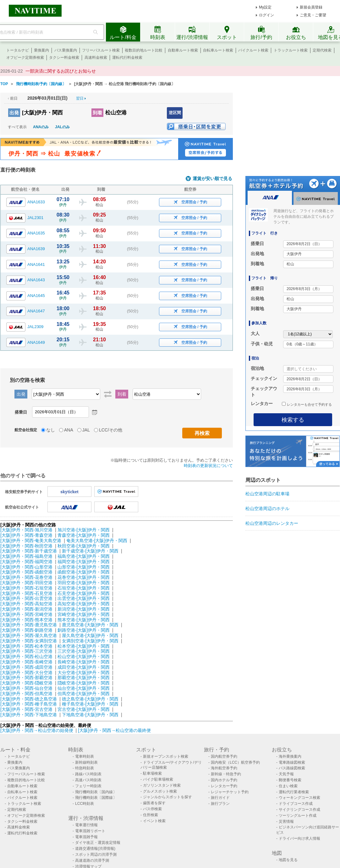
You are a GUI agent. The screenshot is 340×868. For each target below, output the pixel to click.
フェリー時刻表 (88, 786)
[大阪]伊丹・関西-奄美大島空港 (31, 541)
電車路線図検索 (292, 762)
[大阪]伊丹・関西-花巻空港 (26, 577)
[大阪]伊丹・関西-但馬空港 (26, 694)
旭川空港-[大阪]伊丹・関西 (84, 530)
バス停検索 (152, 809)
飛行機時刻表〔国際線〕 (96, 798)
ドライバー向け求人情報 (299, 838)
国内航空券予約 (224, 756)
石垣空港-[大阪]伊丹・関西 (84, 588)
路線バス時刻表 (88, 774)
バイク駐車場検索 (158, 779)
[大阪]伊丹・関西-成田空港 (26, 667)
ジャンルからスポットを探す (167, 797)
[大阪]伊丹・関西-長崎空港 (26, 662)
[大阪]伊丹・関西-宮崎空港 (26, 614)
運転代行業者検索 (294, 792)
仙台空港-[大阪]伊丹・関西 (84, 688)
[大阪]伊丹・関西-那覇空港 (26, 678)
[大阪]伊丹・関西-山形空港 (26, 567)
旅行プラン (220, 804)
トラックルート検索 (291, 50)
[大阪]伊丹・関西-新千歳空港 (29, 551)
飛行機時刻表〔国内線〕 (96, 792)
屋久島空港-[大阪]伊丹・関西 (90, 635)
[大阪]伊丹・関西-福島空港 (26, 556)
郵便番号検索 (290, 780)
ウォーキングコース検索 (299, 798)
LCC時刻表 (85, 804)
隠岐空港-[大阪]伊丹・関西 (84, 683)
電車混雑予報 (86, 837)
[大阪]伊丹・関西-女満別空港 (29, 641)
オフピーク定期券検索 (25, 58)
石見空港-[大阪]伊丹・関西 (84, 593)
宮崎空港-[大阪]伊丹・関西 (84, 614)
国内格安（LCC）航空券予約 (235, 762)
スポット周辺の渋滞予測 (96, 854)
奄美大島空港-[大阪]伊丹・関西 (97, 541)
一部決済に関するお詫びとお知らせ (61, 71)
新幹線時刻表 (86, 762)
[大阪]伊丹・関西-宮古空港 (26, 709)
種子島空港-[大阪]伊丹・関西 (90, 704)
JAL (86, 430)
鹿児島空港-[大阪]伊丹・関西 (90, 625)
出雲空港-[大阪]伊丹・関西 (84, 598)
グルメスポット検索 (160, 791)
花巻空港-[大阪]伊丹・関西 (84, 577)
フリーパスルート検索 (101, 50)
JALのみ (62, 127)
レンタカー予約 (224, 786)
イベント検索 (154, 821)
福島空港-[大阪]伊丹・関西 (84, 556)
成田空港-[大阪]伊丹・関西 (84, 667)
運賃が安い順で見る (212, 179)
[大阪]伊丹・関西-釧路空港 (26, 630)
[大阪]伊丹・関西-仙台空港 (26, 688)
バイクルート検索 (253, 50)
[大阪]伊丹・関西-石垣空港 (26, 588)
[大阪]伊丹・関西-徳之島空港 (29, 699)
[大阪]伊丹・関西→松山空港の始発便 (37, 730)
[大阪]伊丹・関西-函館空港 (26, 572)
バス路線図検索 (292, 768)
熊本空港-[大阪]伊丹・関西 (84, 620)
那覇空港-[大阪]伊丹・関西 (84, 678)
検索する (293, 420)
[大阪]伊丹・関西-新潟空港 (26, 609)
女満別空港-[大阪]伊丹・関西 (90, 641)
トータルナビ (18, 50)
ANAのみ (41, 127)
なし (51, 430)
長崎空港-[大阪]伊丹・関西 (84, 662)
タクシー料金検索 (64, 58)
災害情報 (286, 821)
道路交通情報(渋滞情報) (95, 849)
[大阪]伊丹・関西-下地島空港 (29, 715)
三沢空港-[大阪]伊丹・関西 (84, 651)
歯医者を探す (154, 803)
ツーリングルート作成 (298, 816)
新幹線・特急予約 (226, 774)
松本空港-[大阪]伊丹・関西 (84, 646)
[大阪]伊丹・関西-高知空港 (26, 604)
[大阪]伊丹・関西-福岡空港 (26, 562)
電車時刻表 (85, 756)
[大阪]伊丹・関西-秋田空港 (26, 546)
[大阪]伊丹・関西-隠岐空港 (26, 683)
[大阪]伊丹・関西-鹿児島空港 (29, 625)
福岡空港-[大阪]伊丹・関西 (84, 562)
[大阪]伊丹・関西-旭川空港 (26, 530)
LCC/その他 (111, 430)
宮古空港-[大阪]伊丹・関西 (84, 709)
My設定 (265, 7)
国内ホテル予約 (224, 780)
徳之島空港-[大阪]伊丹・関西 (90, 699)
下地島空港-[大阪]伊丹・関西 (90, 715)
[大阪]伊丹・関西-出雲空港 (26, 598)
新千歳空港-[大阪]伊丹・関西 (90, 551)
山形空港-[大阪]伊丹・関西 (84, 567)
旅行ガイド (220, 798)
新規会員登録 (311, 7)
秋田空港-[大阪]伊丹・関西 (84, 546)
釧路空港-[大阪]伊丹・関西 (84, 630)
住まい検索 (288, 786)
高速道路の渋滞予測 (92, 860)
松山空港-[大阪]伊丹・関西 (84, 656)
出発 (14, 113)
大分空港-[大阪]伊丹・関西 (84, 673)
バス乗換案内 (66, 50)
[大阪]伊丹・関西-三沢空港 (26, 651)
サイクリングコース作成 (299, 810)
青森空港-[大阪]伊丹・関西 (84, 535)
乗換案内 (41, 50)
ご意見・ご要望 (313, 15)
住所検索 (151, 815)
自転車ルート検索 (218, 50)
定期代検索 (322, 50)
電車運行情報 (86, 825)
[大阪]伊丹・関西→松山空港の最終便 (114, 730)
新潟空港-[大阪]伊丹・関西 (84, 609)
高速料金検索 (96, 58)
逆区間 (175, 113)
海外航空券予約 (224, 768)
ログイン (266, 15)
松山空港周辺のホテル (267, 508)
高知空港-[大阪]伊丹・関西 (84, 604)
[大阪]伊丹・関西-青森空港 (26, 535)
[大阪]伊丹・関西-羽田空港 (26, 583)
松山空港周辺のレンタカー (272, 523)
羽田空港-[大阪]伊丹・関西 (84, 583)
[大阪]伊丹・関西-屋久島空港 (29, 635)
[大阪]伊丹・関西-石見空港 (26, 593)
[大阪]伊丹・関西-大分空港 (26, 673)
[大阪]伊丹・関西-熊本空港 (26, 620)
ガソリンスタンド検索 (162, 785)
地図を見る (288, 860)
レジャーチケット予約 (230, 792)
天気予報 (286, 774)
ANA (69, 430)
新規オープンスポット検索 (166, 756)
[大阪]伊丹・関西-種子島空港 (29, 704)
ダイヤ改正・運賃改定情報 (98, 843)
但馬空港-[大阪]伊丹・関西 (84, 694)
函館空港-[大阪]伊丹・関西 (84, 572)
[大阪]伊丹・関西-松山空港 (26, 656)
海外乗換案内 (290, 756)
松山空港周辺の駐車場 (267, 494)
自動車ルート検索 (183, 50)
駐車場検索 (152, 773)
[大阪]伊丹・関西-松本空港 (26, 646)
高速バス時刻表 (88, 780)
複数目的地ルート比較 (144, 50)
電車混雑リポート (90, 831)
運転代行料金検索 (127, 58)
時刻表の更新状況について (208, 466)
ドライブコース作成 (296, 804)
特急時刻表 (85, 768)
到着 (97, 113)
